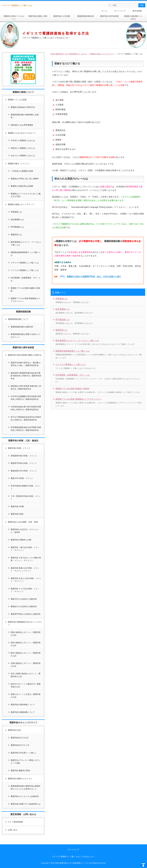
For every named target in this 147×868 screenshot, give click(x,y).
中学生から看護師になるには (23, 140)
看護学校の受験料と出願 (21, 540)
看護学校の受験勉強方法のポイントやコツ (25, 623)
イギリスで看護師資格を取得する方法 (56, 33)
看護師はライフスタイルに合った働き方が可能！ (26, 195)
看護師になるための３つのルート (22, 133)
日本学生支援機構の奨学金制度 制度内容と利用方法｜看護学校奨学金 (26, 398)
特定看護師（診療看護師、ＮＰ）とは (72, 375)
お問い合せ (13, 830)
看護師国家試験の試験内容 (22, 327)
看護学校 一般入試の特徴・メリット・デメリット (25, 549)
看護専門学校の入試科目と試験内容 (26, 614)
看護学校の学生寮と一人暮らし (24, 753)
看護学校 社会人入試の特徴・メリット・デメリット (26, 580)
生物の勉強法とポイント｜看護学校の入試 (26, 665)
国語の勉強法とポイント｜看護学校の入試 (26, 634)
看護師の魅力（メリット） (19, 164)
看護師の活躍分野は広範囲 (22, 186)
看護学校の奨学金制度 (109, 16)
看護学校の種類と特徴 (38, 16)
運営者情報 (137, 11)
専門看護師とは (62, 320)
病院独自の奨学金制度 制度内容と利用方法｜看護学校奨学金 (26, 387)
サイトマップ (120, 11)
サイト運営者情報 (15, 822)
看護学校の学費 (17, 507)
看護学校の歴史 (17, 514)
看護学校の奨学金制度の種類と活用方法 (25, 355)
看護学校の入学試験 (62, 16)
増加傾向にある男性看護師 (22, 125)
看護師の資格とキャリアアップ (21, 204)
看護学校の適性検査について (23, 705)
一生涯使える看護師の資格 (22, 171)
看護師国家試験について (18, 319)
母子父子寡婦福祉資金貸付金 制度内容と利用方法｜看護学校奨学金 (26, 418)
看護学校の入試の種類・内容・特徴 (23, 522)
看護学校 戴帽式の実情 (20, 771)
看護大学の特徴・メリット (22, 478)
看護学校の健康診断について (23, 712)
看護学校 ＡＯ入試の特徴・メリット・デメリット (25, 590)
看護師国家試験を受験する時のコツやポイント (26, 336)
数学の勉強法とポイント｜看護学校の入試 (26, 654)
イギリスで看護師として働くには (25, 263)
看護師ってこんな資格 (17, 100)
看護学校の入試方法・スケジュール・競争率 (25, 531)
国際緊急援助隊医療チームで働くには (72, 351)
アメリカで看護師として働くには (70, 364)
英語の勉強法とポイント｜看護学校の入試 (26, 644)
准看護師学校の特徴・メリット (24, 456)
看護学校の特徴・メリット (19, 448)
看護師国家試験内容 (85, 16)
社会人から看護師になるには (23, 156)
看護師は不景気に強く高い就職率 (25, 179)
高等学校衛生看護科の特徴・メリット (26, 487)
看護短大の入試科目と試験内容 (24, 606)
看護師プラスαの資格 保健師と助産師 (72, 389)
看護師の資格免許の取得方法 (23, 107)
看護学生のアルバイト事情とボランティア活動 (26, 762)
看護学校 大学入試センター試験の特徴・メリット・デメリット (26, 559)
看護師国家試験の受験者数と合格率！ (25, 116)
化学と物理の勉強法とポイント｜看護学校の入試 (26, 675)
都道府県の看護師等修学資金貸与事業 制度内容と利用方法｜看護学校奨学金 (26, 376)
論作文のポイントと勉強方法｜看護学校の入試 (26, 685)
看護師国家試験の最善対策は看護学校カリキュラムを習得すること (26, 787)
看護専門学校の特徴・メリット (24, 463)
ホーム (105, 11)
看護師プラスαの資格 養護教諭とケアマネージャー (78, 399)
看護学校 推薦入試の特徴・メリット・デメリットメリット (25, 569)
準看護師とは (61, 299)
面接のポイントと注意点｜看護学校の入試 (26, 696)
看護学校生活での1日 (20, 738)
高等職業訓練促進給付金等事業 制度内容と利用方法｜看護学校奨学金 (26, 429)
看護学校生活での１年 (20, 745)
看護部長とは (61, 330)
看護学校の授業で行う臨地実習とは (26, 804)
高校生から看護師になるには (23, 148)
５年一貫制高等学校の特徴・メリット (26, 498)
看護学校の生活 (14, 730)
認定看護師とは (62, 309)
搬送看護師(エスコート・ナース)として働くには (77, 340)
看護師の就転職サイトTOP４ (133, 18)
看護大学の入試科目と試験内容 (24, 599)
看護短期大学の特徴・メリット (24, 471)
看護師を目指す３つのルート (14, 18)
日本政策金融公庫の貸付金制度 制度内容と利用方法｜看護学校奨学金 (26, 408)
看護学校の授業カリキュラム (20, 779)
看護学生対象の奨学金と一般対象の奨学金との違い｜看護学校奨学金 (26, 364)
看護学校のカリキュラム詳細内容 (25, 796)
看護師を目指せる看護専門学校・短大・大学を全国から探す (94, 277)
